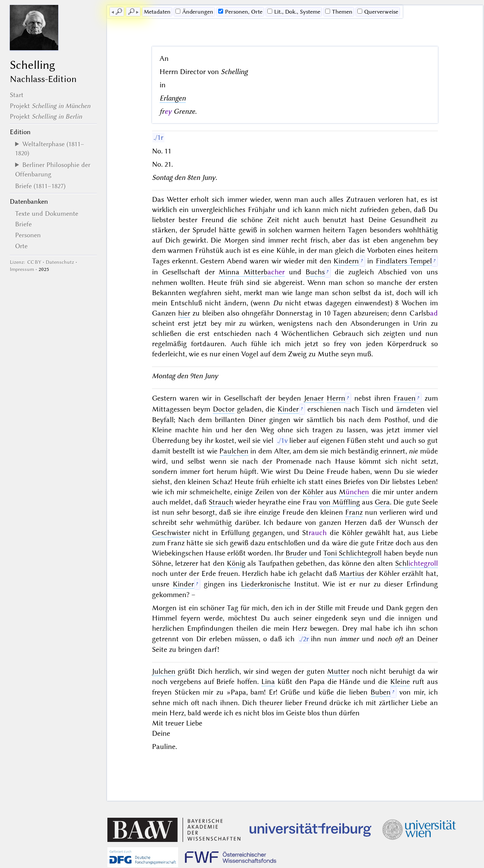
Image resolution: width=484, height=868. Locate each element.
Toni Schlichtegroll (352, 553)
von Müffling (340, 502)
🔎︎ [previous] (119, 12)
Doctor (224, 409)
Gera (382, 502)
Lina (268, 682)
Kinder (288, 409)
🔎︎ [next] (131, 12)
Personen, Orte (240, 12)
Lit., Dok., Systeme (294, 12)
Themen (339, 12)
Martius (352, 573)
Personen (28, 235)
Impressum (22, 269)
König (236, 563)
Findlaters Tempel (404, 261)
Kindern (346, 261)
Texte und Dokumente (47, 214)
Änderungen (194, 12)
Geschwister (171, 533)
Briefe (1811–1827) (40, 186)
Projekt (50, 106)
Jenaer (314, 398)
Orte (21, 246)
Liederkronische (266, 584)
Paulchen (234, 451)
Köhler (313, 492)
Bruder (296, 553)
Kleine (400, 682)
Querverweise (378, 12)
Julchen (164, 671)
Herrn (336, 398)
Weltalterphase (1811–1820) (50, 149)
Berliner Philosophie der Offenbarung (53, 169)
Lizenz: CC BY (26, 262)
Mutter (338, 671)
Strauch (221, 502)
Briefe (23, 224)
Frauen (405, 398)
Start (17, 95)
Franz (354, 512)
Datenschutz (60, 262)
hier (184, 313)
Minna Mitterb (252, 272)
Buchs (315, 272)
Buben (381, 692)
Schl (417, 563)
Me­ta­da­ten (157, 12)
